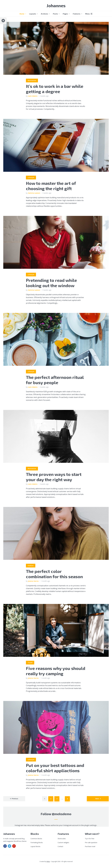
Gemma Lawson (34, 193)
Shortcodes (62, 839)
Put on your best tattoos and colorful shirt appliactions (55, 768)
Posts (55, 14)
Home (22, 14)
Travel (30, 663)
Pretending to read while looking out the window (51, 283)
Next (97, 799)
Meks (48, 861)
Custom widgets (63, 842)
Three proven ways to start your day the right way (54, 477)
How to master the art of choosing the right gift (51, 186)
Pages (65, 14)
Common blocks (36, 839)
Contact (60, 846)
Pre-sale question (91, 842)
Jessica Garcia (33, 581)
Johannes (56, 5)
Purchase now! (90, 846)
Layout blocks (35, 846)
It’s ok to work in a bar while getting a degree (55, 89)
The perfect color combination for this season (54, 574)
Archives (44, 14)
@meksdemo (62, 814)
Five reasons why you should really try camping (56, 671)
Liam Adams (33, 96)
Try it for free (90, 839)
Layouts (33, 14)
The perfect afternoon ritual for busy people (55, 380)
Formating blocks (37, 842)
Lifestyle (31, 177)
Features (77, 14)
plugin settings (91, 825)
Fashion (31, 566)
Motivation (32, 80)
